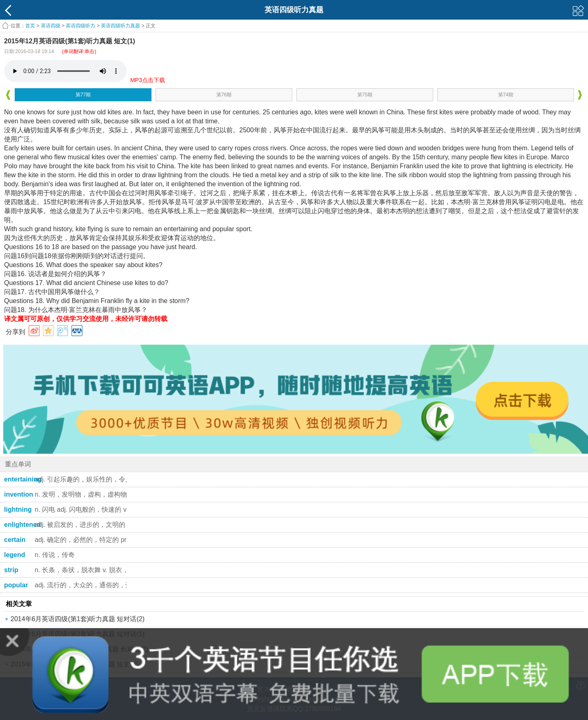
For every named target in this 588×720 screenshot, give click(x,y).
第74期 (506, 95)
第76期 (224, 95)
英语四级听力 (80, 26)
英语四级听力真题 (120, 26)
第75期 (365, 95)
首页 (30, 26)
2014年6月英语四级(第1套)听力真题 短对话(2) (78, 619)
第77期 (83, 95)
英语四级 (51, 26)
